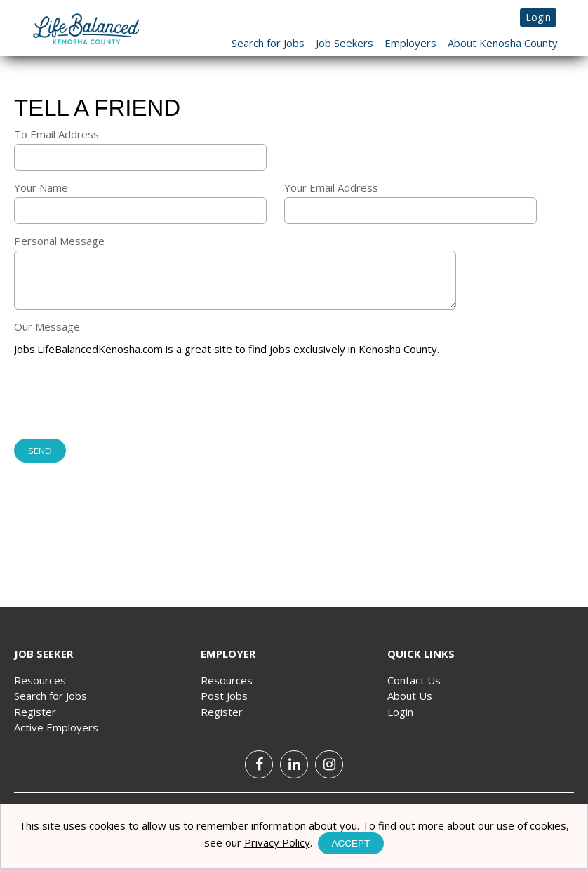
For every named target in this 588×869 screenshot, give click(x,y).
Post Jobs (224, 696)
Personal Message (59, 241)
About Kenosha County (503, 43)
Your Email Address (331, 187)
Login (538, 17)
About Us (410, 696)
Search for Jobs (268, 43)
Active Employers (56, 727)
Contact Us (414, 680)
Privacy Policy (277, 842)
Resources (40, 680)
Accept (351, 843)
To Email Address (56, 134)
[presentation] (121, 399)
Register (35, 712)
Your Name (41, 187)
